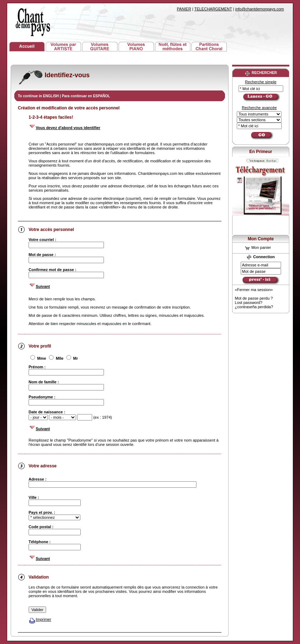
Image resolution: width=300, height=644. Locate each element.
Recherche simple (261, 82)
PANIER (184, 9)
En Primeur (261, 152)
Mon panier (258, 247)
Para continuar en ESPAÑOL (86, 96)
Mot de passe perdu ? (254, 298)
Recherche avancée (259, 108)
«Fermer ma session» (254, 290)
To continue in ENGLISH (39, 96)
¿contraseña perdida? (254, 307)
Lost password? (249, 303)
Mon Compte (261, 239)
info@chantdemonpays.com (259, 9)
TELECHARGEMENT (213, 9)
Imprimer (40, 619)
